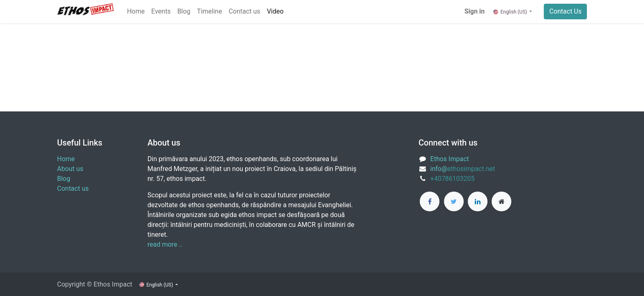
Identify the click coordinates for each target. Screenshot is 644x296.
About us (70, 169)
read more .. (165, 244)
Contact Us (565, 11)
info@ (439, 169)
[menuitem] (136, 12)
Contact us (73, 188)
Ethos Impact (450, 159)
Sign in (475, 11)
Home (66, 159)
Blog (64, 179)
